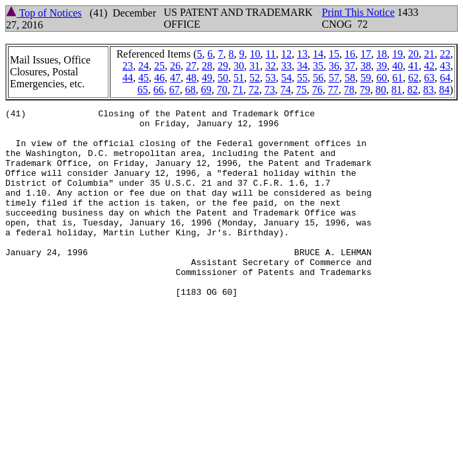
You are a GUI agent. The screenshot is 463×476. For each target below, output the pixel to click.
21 (429, 54)
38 (366, 66)
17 (366, 54)
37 (350, 66)
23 (128, 66)
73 (270, 90)
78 (349, 90)
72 (254, 90)
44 (128, 78)
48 (191, 78)
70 (222, 90)
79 (365, 90)
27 (191, 66)
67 (175, 90)
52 (255, 78)
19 (398, 54)
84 (444, 90)
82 (413, 90)
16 (350, 54)
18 (382, 54)
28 (207, 66)
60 (382, 78)
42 (429, 66)
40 (398, 66)
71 (238, 90)
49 (207, 78)
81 (397, 90)
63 (429, 78)
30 (239, 66)
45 (144, 78)
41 (413, 66)
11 (271, 54)
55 (302, 78)
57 (334, 78)
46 (159, 78)
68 (190, 90)
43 (445, 66)
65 (143, 90)
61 (398, 78)
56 (318, 78)
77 (333, 90)
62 (413, 78)
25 (159, 66)
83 (429, 90)
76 (317, 90)
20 (413, 54)
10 (255, 54)
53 (271, 78)
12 (286, 54)
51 (239, 78)
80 (381, 90)
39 (382, 66)
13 (302, 54)
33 (286, 66)
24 (144, 66)
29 (223, 66)
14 (318, 54)
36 (334, 66)
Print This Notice (358, 12)
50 (223, 78)
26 (175, 66)
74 (286, 90)
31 (255, 66)
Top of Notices (44, 13)
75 (302, 90)
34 (302, 66)
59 (366, 78)
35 (318, 66)
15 (334, 54)
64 (445, 78)
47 (175, 78)
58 (350, 78)
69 (206, 90)
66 (159, 90)
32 (271, 66)
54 (286, 78)
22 (445, 54)
